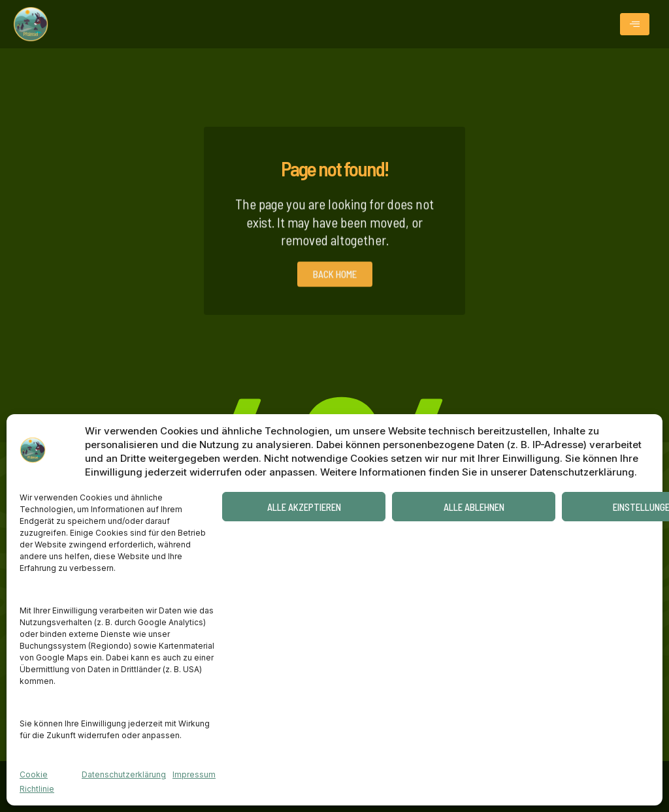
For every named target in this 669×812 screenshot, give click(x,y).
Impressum (194, 774)
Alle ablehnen (474, 507)
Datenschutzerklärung (124, 774)
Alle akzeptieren (304, 507)
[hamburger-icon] (635, 24)
